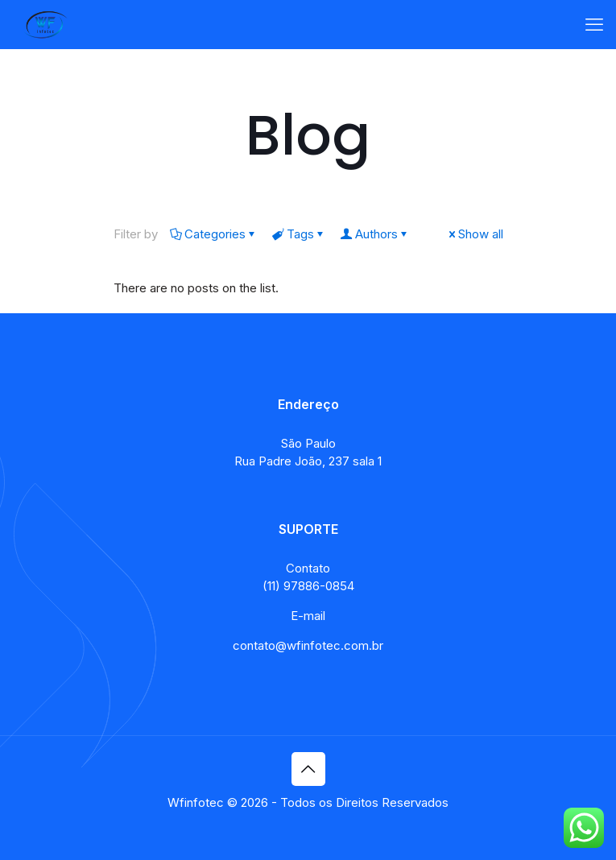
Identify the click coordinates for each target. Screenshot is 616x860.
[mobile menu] (594, 24)
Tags (299, 234)
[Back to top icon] (308, 769)
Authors (375, 234)
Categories (214, 234)
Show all (475, 234)
